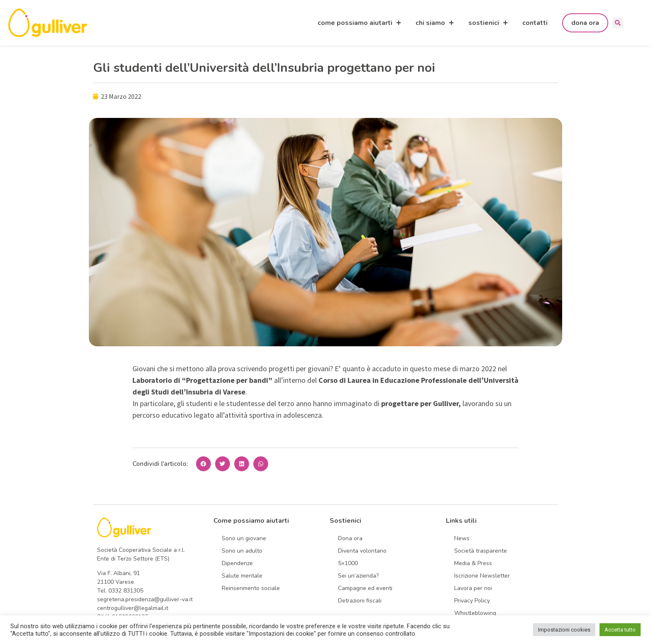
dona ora (585, 23)
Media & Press (473, 563)
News (462, 538)
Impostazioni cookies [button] (564, 630)
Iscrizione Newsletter (482, 576)
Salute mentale (242, 576)
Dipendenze (237, 563)
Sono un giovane (244, 538)
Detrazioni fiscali (360, 601)
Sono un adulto (242, 551)
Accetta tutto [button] (620, 630)
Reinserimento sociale (251, 588)
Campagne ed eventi (365, 588)
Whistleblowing (475, 613)
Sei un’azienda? (358, 576)
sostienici (488, 23)
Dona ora (350, 538)
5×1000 (348, 563)
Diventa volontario (362, 551)
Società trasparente (481, 551)
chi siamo (435, 23)
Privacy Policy (472, 601)
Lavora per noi (473, 588)
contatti (535, 23)
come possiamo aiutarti (359, 23)
